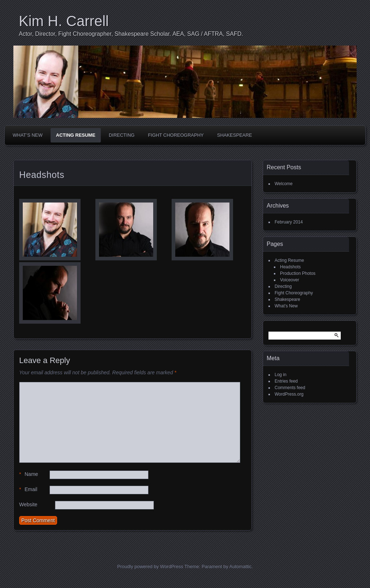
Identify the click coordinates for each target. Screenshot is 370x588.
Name (29, 474)
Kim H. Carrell (64, 21)
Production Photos (298, 273)
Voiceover (290, 280)
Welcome (284, 184)
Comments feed (290, 388)
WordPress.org (289, 394)
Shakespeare (235, 135)
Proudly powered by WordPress (150, 566)
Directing (122, 135)
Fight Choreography (176, 135)
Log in (281, 375)
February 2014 (289, 222)
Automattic (240, 566)
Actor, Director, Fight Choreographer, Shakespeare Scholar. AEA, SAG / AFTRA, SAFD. (131, 34)
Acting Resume (76, 135)
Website (28, 504)
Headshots (290, 267)
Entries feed (286, 381)
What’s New (28, 135)
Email (28, 489)
